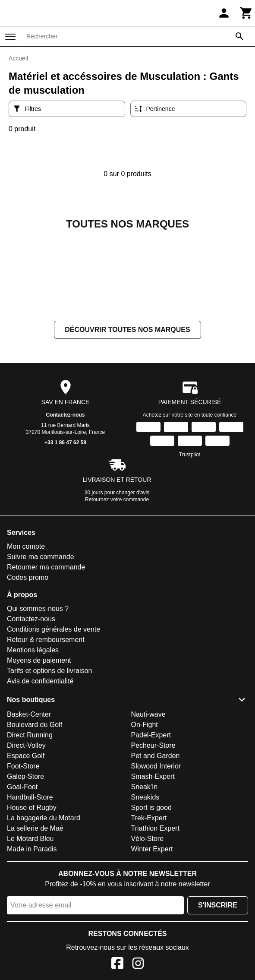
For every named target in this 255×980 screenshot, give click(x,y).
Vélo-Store (148, 925)
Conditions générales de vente (54, 716)
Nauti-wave (148, 801)
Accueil (18, 58)
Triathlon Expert (155, 915)
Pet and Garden (156, 842)
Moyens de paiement (39, 747)
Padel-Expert (151, 821)
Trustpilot (190, 541)
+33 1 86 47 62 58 (65, 529)
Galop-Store (25, 863)
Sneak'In (145, 873)
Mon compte (26, 633)
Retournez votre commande (117, 586)
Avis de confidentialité (40, 767)
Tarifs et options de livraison (49, 757)
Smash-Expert (153, 863)
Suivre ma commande (41, 643)
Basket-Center (29, 801)
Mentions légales (33, 736)
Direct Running (30, 821)
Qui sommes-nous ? (38, 695)
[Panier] (246, 13)
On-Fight (145, 811)
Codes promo (28, 664)
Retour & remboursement (46, 726)
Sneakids (145, 884)
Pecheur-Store (153, 832)
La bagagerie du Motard (44, 904)
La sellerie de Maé (35, 915)
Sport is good (151, 894)
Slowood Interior (156, 852)
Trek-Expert (149, 904)
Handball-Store (30, 884)
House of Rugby (32, 894)
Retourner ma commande (46, 653)
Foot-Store (23, 852)
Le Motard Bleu (30, 925)
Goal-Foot (22, 873)
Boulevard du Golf (35, 811)
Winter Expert (152, 935)
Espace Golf (26, 842)
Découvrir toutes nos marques (127, 416)
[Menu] (10, 37)
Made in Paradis (32, 935)
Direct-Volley (26, 832)
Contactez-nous (66, 501)
